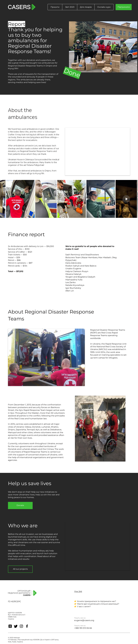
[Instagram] (21, 626)
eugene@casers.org (84, 620)
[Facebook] (27, 626)
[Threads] (10, 626)
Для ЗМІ (78, 591)
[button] (55, 7)
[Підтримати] (124, 7)
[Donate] (20, 505)
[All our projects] (20, 569)
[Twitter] (16, 626)
